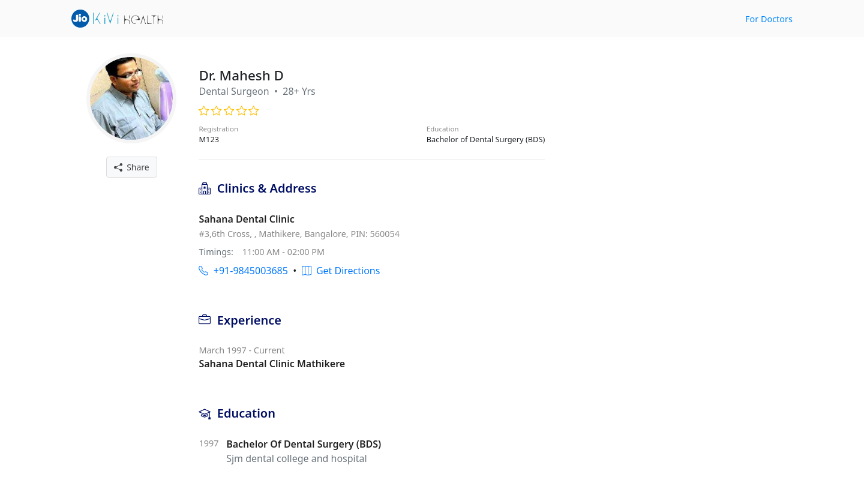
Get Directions (341, 271)
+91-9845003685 (243, 271)
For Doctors (769, 19)
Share (132, 167)
